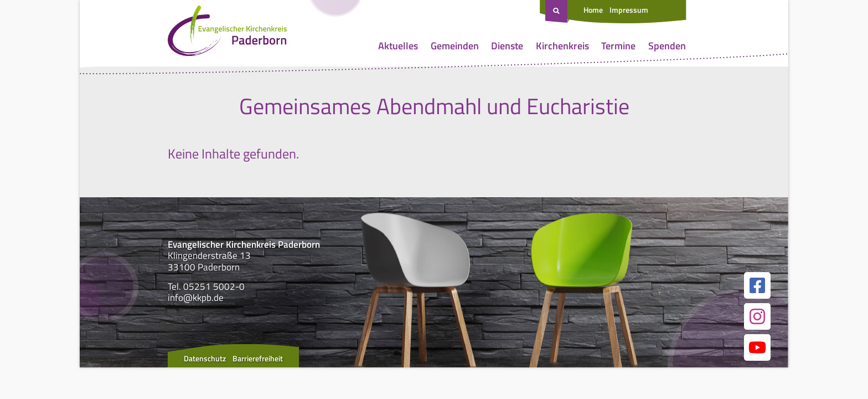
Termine (618, 46)
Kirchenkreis (562, 46)
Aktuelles (398, 46)
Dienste (507, 46)
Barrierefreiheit (258, 358)
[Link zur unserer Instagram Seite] (757, 316)
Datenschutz (205, 358)
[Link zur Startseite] (227, 33)
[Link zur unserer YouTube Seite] (757, 347)
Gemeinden (455, 46)
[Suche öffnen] (557, 12)
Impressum (629, 10)
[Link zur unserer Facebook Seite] (757, 285)
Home (593, 10)
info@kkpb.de (196, 298)
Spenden (667, 46)
